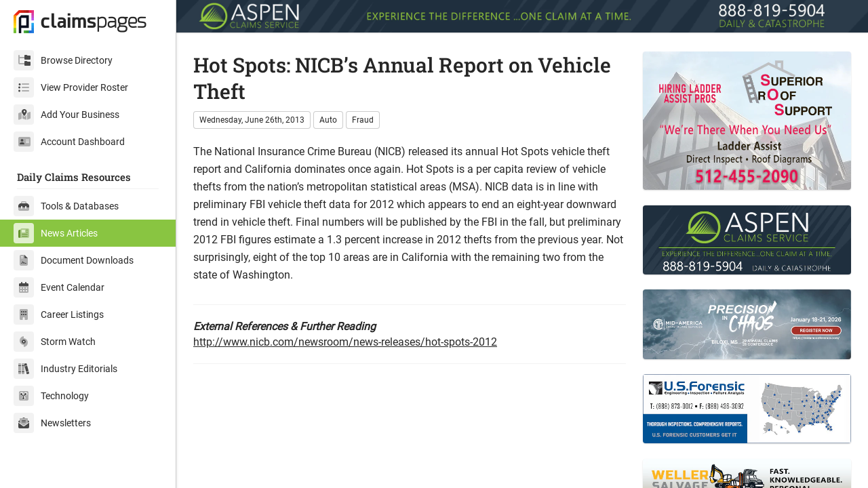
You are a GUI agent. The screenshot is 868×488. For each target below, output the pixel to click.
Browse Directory (63, 60)
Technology (51, 396)
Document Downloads (74, 260)
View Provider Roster (71, 87)
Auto (328, 120)
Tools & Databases (66, 206)
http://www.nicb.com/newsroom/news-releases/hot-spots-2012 (345, 342)
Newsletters (52, 423)
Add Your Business (66, 115)
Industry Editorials (65, 369)
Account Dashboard (69, 142)
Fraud (363, 120)
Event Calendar (59, 287)
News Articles (56, 233)
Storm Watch (55, 342)
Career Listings (59, 314)
